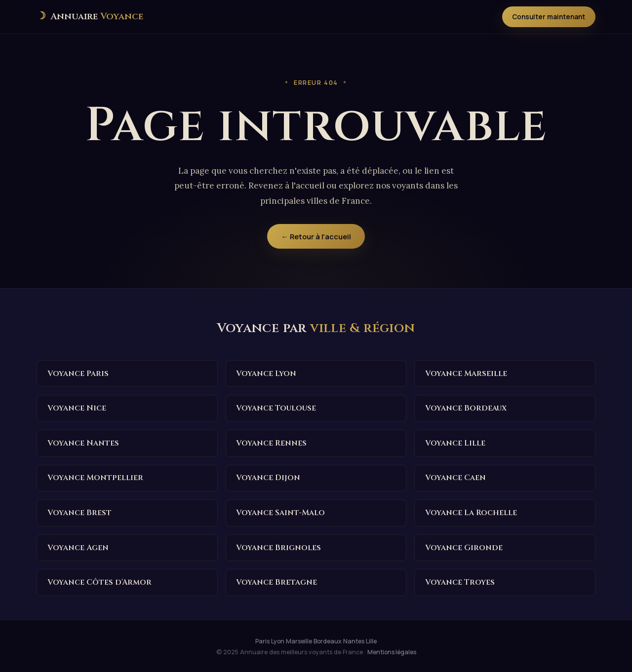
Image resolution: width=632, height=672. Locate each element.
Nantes (354, 639)
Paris (262, 639)
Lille (371, 639)
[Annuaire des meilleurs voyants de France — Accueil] (90, 17)
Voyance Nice (77, 408)
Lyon (278, 639)
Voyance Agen (79, 546)
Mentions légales (392, 650)
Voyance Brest (80, 512)
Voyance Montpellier (96, 477)
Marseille (299, 639)
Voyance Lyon (267, 373)
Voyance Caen (456, 477)
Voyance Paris (78, 373)
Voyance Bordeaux (466, 408)
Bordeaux (328, 639)
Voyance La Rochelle (471, 512)
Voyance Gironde (464, 546)
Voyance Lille (455, 443)
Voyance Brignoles (279, 546)
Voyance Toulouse (276, 408)
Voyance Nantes (84, 443)
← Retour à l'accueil (316, 236)
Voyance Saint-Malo (281, 512)
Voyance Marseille (466, 373)
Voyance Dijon (269, 477)
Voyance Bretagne (277, 581)
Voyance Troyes (460, 581)
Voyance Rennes (272, 443)
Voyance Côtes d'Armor (100, 581)
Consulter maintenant (548, 17)
